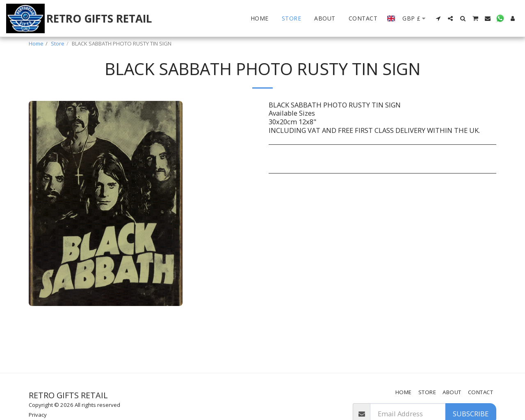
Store (58, 43)
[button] (438, 18)
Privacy (38, 415)
